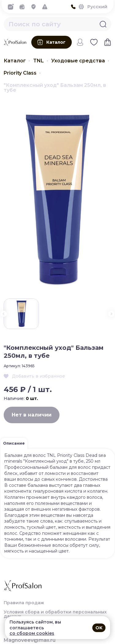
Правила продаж (24, 603)
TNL (38, 61)
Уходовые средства (78, 61)
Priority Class (20, 73)
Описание (14, 443)
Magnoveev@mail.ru (30, 640)
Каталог (15, 61)
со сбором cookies (32, 633)
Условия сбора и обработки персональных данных (55, 614)
